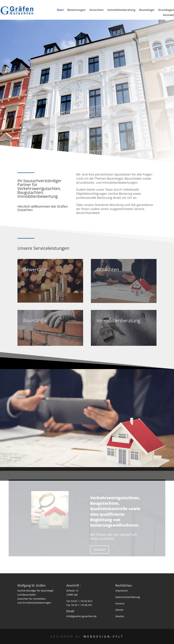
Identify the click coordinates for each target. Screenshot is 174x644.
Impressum (122, 591)
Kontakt (168, 15)
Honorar (120, 603)
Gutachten (96, 10)
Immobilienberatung (121, 10)
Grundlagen (166, 10)
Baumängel (147, 10)
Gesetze (120, 616)
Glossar (119, 610)
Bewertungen (76, 10)
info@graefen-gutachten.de (81, 616)
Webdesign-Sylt (104, 636)
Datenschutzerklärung (128, 597)
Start (60, 10)
